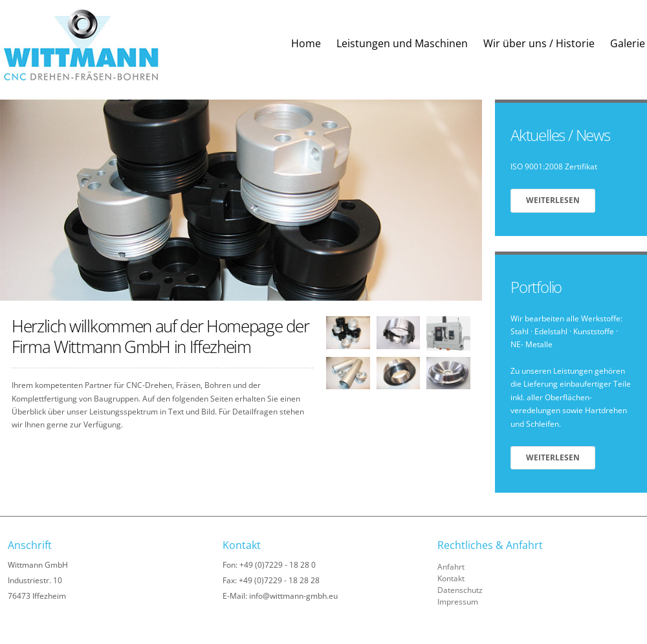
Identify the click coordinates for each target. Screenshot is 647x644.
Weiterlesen (553, 200)
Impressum (458, 602)
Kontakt (451, 578)
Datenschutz (460, 590)
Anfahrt (451, 567)
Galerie (628, 43)
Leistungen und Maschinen (402, 43)
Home (306, 43)
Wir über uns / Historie (539, 43)
